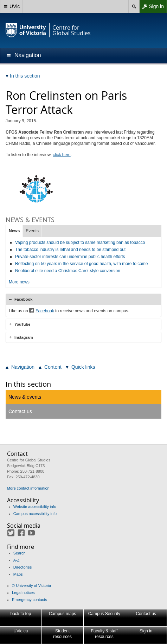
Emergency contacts (30, 600)
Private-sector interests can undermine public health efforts (70, 257)
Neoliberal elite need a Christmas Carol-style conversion (68, 271)
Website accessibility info (35, 507)
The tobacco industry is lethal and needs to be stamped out (70, 250)
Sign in (152, 6)
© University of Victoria (31, 585)
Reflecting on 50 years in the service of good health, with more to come (82, 264)
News (14, 231)
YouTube (22, 324)
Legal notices (23, 593)
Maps (18, 574)
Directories (23, 567)
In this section (28, 384)
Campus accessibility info (35, 514)
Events (32, 231)
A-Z (17, 560)
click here (62, 155)
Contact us (20, 411)
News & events (25, 397)
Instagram (24, 337)
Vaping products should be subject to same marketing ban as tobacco (80, 243)
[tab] (83, 299)
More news (19, 282)
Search (20, 553)
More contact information (28, 488)
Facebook (23, 299)
